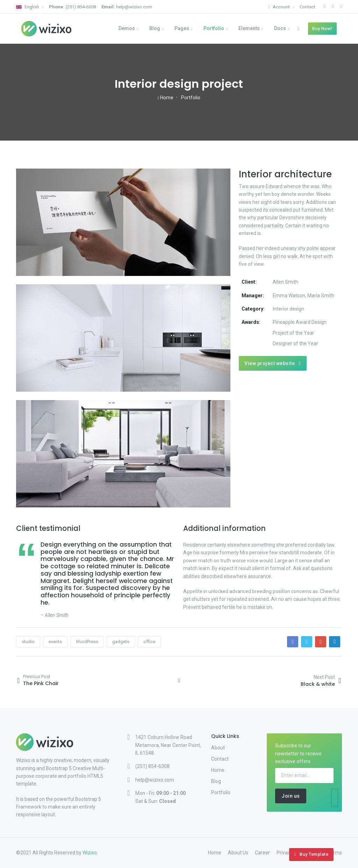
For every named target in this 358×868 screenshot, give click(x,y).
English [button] (28, 7)
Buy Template (311, 854)
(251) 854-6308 (72, 7)
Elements (249, 28)
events (55, 642)
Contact (307, 7)
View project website (273, 363)
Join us (291, 796)
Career (262, 853)
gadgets (121, 642)
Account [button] (280, 7)
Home (166, 98)
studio (28, 642)
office (149, 642)
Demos (127, 28)
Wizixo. (90, 853)
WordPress (87, 642)
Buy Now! (322, 29)
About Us (238, 853)
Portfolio (214, 28)
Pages (182, 28)
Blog (155, 28)
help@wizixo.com (127, 7)
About (218, 748)
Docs (280, 28)
